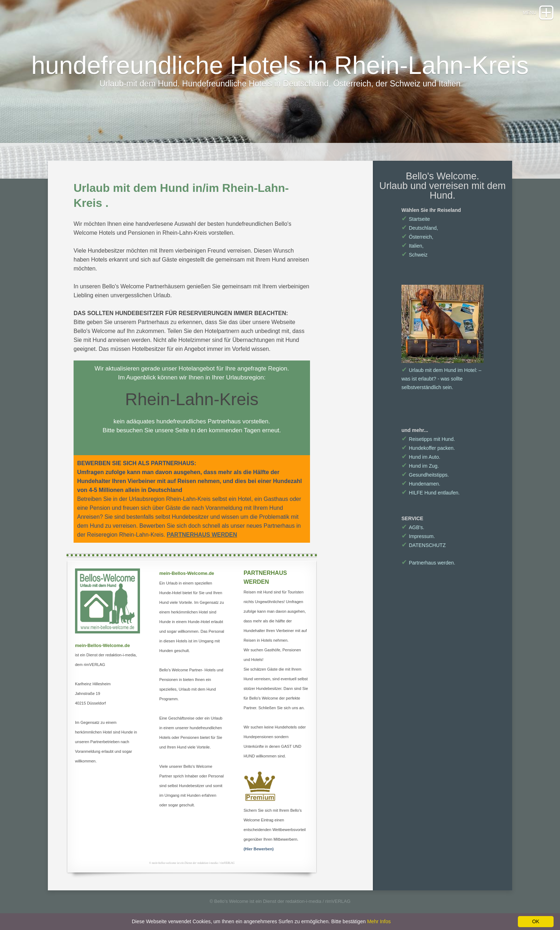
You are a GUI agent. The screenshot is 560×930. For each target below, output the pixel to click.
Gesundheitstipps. (425, 475)
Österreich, (417, 237)
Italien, (412, 246)
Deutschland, (420, 228)
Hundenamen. (421, 484)
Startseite (416, 219)
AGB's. (413, 527)
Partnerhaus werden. (428, 563)
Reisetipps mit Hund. (428, 439)
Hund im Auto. (421, 457)
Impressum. (418, 536)
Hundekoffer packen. (428, 448)
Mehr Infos (379, 921)
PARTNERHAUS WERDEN (202, 535)
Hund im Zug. (420, 466)
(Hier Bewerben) (259, 849)
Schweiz (414, 255)
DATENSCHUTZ (424, 545)
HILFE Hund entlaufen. (431, 493)
